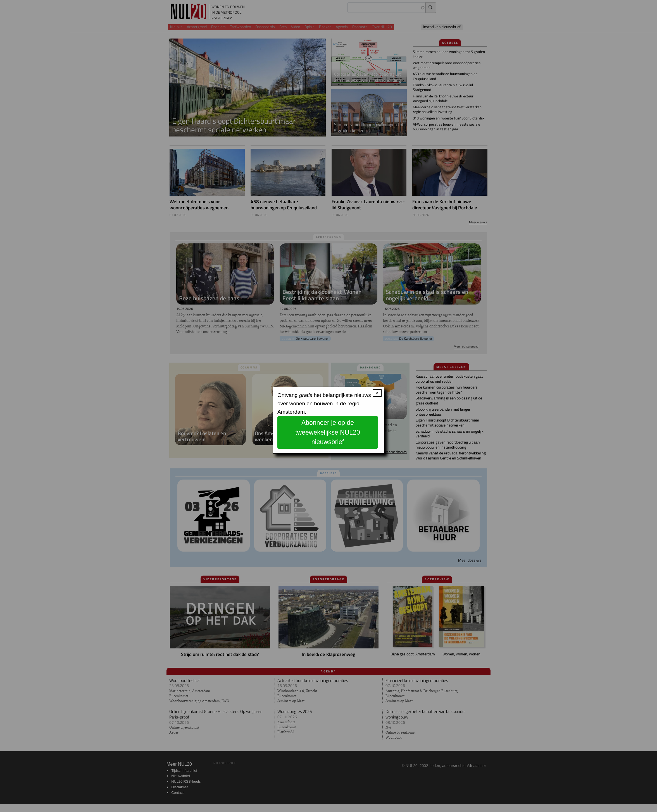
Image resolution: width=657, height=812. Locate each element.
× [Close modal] (377, 393)
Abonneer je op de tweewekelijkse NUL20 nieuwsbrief (328, 432)
